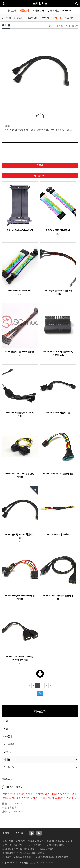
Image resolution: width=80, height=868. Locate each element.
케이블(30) (40, 176)
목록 (40, 165)
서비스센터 (38, 11)
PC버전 (20, 833)
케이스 (7, 721)
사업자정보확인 (46, 849)
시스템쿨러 (32, 18)
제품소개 (24, 11)
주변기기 (46, 18)
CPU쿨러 (19, 18)
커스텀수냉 (71, 18)
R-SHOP (67, 11)
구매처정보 (53, 11)
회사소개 (11, 11)
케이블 (58, 18)
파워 (8, 18)
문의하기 (7, 833)
